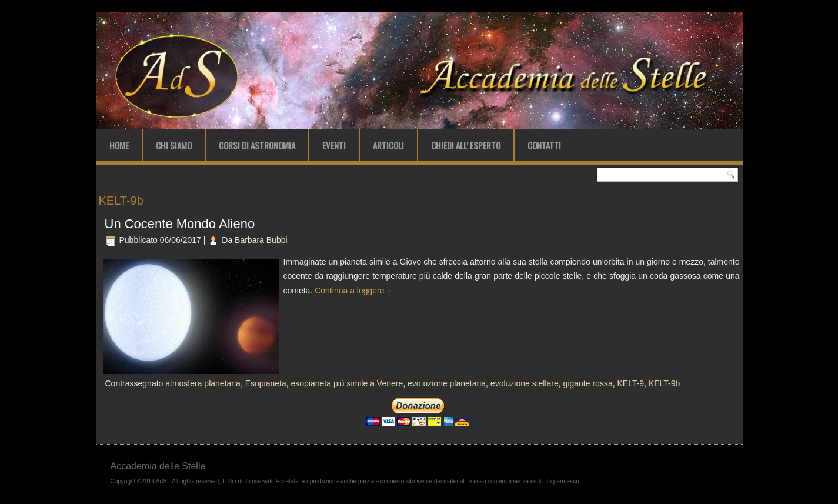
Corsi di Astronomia (257, 145)
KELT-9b (664, 383)
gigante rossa (588, 383)
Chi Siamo (174, 145)
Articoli (388, 145)
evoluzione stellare (525, 383)
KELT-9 (630, 383)
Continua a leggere (353, 291)
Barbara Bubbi (261, 240)
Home (119, 145)
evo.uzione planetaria (447, 383)
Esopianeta (266, 383)
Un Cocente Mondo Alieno (180, 224)
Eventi (334, 145)
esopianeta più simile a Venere (347, 383)
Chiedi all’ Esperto (466, 145)
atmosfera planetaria (203, 383)
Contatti (544, 145)
